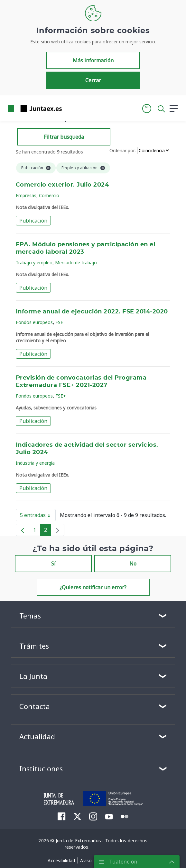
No (133, 564)
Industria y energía (35, 463)
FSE (59, 322)
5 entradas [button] (38, 516)
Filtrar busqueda (64, 137)
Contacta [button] (35, 706)
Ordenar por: (123, 150)
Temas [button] (30, 616)
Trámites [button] (34, 646)
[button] (147, 109)
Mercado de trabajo (76, 263)
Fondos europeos (34, 322)
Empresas (26, 195)
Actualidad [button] (37, 736)
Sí (53, 564)
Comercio (49, 195)
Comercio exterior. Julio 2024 (62, 185)
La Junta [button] (33, 676)
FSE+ (61, 396)
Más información (93, 60)
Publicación (33, 221)
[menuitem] (62, 816)
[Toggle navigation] (71, 108)
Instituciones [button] (41, 768)
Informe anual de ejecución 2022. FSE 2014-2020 (92, 312)
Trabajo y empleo (34, 263)
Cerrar (93, 80)
